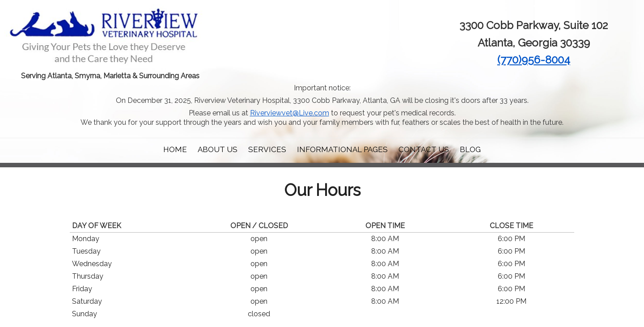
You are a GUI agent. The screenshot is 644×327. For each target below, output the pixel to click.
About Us (218, 149)
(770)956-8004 (534, 60)
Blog (470, 149)
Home (175, 149)
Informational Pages (342, 149)
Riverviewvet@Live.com (290, 113)
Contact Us (424, 149)
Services (267, 149)
